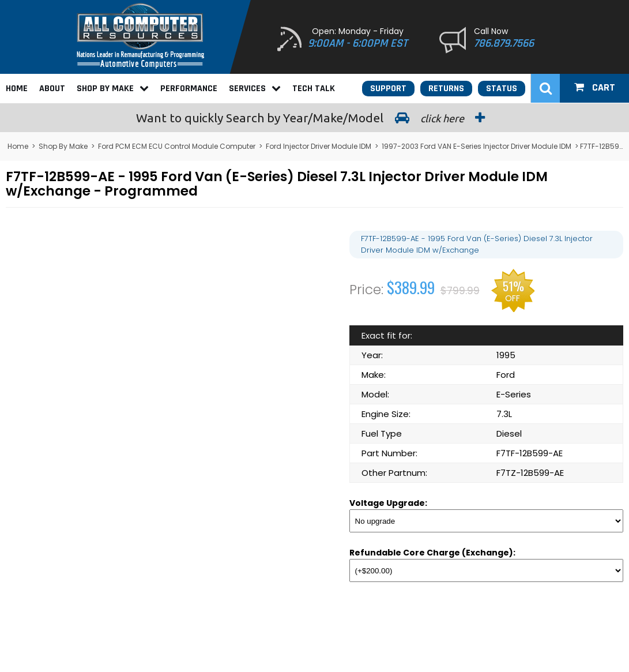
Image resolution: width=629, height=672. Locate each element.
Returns (446, 89)
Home (17, 89)
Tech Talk (314, 89)
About (52, 89)
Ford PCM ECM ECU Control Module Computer (177, 146)
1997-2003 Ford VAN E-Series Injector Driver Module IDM (477, 146)
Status (502, 89)
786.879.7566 (504, 43)
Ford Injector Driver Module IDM (319, 146)
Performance (189, 89)
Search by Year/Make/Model (315, 118)
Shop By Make (113, 89)
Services (255, 89)
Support (388, 89)
